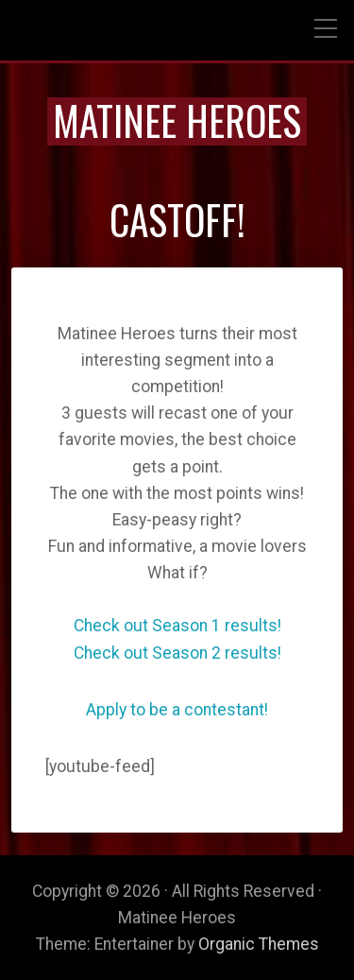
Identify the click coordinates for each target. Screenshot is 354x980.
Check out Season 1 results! (177, 626)
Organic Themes (259, 944)
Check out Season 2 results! (177, 653)
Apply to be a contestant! (177, 710)
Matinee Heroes (177, 120)
